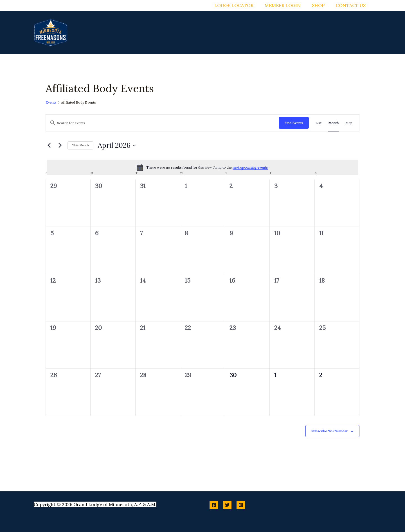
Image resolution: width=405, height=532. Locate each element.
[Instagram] (241, 505)
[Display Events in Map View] (349, 123)
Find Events (294, 123)
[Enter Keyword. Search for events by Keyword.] (162, 123)
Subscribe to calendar (329, 431)
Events (51, 102)
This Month (80, 145)
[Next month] (60, 146)
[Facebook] (214, 505)
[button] (206, 33)
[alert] (202, 167)
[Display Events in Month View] (333, 123)
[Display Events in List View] (319, 123)
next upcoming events (250, 167)
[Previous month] (49, 146)
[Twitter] (227, 505)
